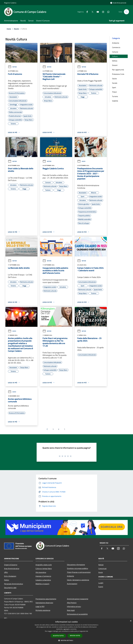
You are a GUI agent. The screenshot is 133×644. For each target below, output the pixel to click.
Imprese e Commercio (43, 576)
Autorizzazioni (72, 584)
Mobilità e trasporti (42, 584)
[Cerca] (126, 12)
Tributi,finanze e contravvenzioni (79, 572)
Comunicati (102, 569)
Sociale (115, 83)
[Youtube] (97, 12)
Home (9, 29)
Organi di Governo (11, 565)
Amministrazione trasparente (78, 599)
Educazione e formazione (76, 565)
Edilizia (115, 61)
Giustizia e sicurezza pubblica (77, 568)
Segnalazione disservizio (44, 603)
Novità (16, 29)
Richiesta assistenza (43, 610)
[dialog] (66, 631)
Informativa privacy (74, 606)
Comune (115, 52)
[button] (67, 640)
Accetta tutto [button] (58, 636)
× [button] (131, 621)
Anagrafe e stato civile (44, 565)
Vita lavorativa (41, 572)
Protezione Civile (118, 74)
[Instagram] (102, 12)
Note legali (71, 610)
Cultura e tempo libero (44, 569)
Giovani (115, 65)
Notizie (12, 67)
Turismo (115, 96)
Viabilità (115, 101)
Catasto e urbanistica (43, 580)
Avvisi (81, 161)
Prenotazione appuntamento (46, 599)
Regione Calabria (10, 3)
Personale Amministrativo (14, 584)
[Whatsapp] (108, 12)
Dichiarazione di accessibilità (77, 614)
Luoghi (101, 583)
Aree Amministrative (12, 569)
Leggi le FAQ (40, 606)
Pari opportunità (118, 70)
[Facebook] (86, 12)
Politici (7, 580)
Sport (114, 87)
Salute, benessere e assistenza (78, 580)
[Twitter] (92, 12)
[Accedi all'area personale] (118, 3)
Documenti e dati (10, 588)
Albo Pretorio (72, 603)
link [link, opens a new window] (87, 631)
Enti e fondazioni (10, 576)
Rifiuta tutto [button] (75, 636)
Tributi (114, 92)
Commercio (116, 47)
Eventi (101, 587)
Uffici (6, 572)
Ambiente (116, 43)
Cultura (115, 56)
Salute (114, 79)
